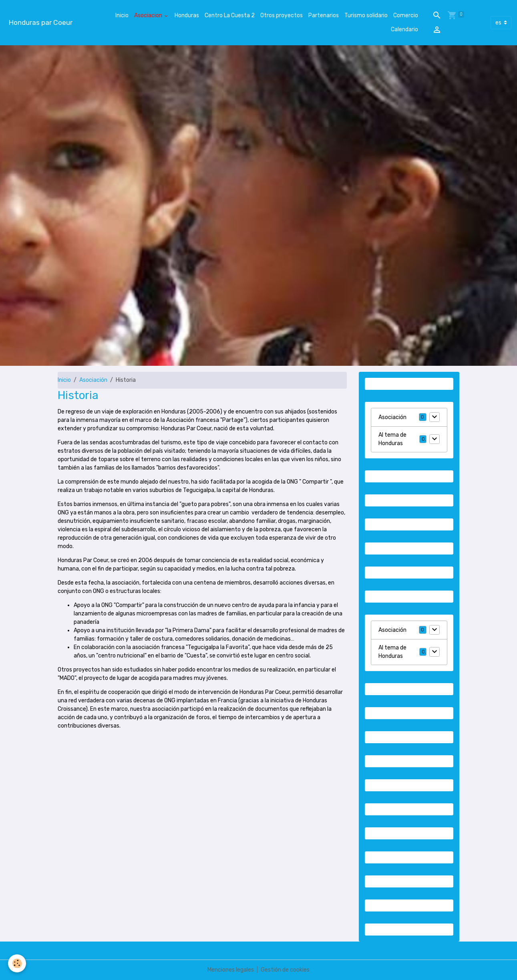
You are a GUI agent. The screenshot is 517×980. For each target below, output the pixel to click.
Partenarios (324, 15)
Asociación (93, 380)
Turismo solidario (366, 15)
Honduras (187, 15)
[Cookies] (17, 963)
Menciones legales (231, 970)
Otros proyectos (282, 15)
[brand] (40, 23)
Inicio (122, 15)
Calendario (404, 29)
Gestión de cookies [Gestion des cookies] (285, 970)
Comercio (406, 15)
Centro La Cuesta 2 (230, 15)
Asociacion (149, 15)
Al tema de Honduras (392, 439)
